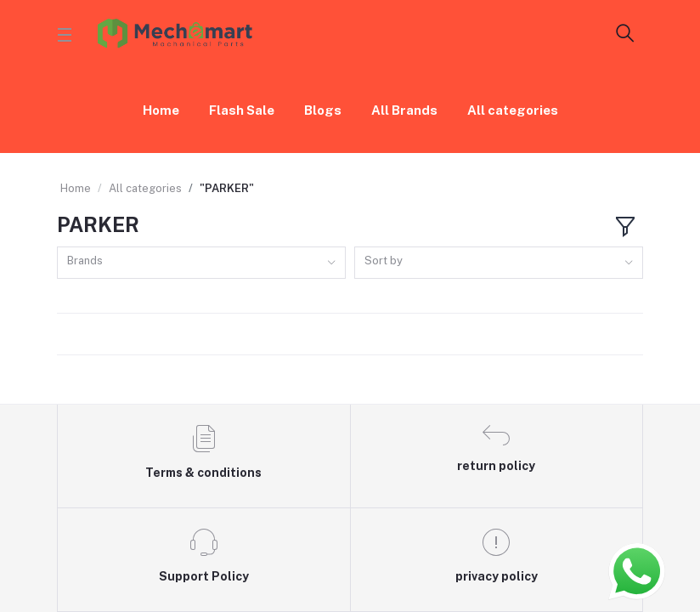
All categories (513, 110)
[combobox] (201, 263)
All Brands (404, 110)
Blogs (323, 110)
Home (161, 110)
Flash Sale (242, 110)
